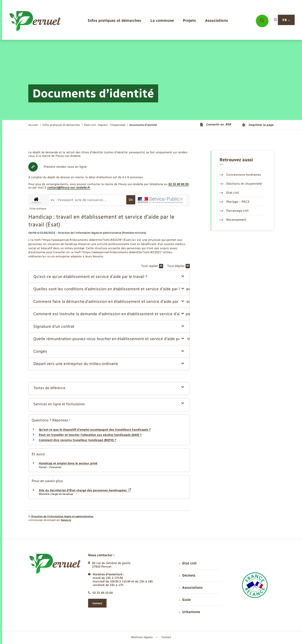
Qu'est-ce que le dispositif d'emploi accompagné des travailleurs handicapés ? (95, 430)
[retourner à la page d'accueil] (35, 21)
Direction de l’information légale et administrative (62, 516)
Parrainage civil (234, 211)
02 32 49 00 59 (178, 184)
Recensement (233, 220)
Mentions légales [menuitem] (142, 637)
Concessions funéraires (240, 175)
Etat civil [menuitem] (188, 563)
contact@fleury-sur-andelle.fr (69, 188)
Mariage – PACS (234, 202)
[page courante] (143, 125)
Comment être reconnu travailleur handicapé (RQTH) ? (77, 440)
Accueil (33, 125)
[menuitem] (114, 21)
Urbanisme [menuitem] (190, 612)
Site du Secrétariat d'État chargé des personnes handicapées (85, 490)
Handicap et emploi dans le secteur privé (68, 463)
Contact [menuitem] (166, 637)
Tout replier (152, 266)
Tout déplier (178, 266)
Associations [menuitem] (191, 588)
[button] (109, 277)
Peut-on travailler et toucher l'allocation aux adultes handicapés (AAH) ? (90, 435)
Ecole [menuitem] (185, 600)
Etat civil (229, 193)
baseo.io (66, 520)
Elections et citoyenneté (241, 184)
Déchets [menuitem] (187, 575)
